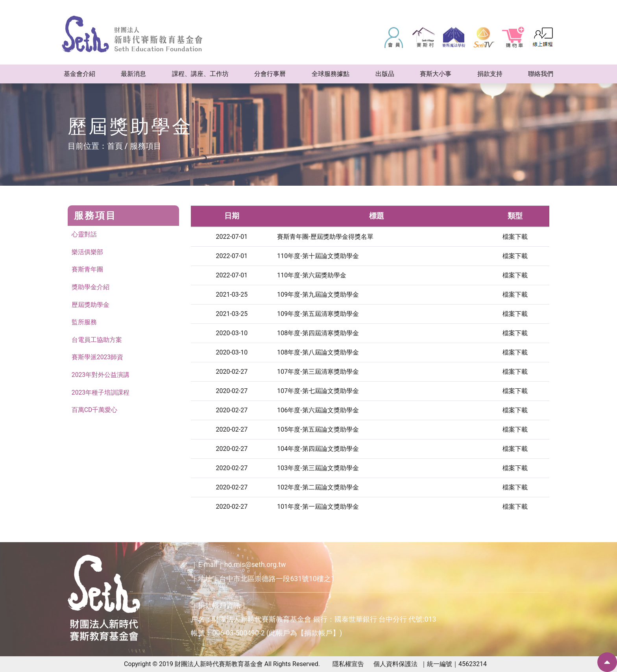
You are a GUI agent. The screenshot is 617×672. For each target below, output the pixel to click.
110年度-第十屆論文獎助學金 (318, 256)
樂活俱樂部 (87, 252)
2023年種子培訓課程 (101, 394)
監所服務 (84, 323)
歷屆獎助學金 (91, 305)
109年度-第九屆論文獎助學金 (318, 294)
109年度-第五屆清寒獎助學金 (318, 314)
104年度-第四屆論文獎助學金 (318, 449)
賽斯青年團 (87, 270)
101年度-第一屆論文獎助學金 (318, 507)
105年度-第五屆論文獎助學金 (318, 429)
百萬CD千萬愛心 (95, 411)
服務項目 (146, 146)
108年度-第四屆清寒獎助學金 (318, 333)
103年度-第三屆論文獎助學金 (318, 468)
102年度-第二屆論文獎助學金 (318, 487)
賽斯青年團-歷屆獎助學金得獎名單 (325, 237)
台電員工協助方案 (97, 341)
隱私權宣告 (348, 664)
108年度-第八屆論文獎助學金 (318, 352)
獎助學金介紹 (91, 287)
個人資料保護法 (395, 664)
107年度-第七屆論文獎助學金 (318, 391)
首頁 (115, 146)
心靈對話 (84, 234)
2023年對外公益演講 (101, 376)
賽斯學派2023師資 (98, 358)
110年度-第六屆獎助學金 (311, 275)
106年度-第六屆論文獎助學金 (318, 410)
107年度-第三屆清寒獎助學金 (318, 372)
